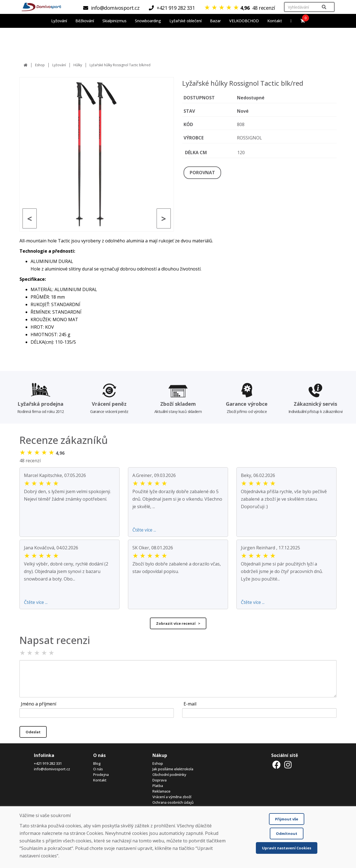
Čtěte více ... (144, 530)
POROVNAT (202, 173)
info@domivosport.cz (52, 769)
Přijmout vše (287, 819)
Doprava (160, 780)
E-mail (190, 704)
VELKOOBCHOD (244, 21)
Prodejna (101, 774)
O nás (98, 769)
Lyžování (59, 65)
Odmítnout (287, 833)
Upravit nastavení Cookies (287, 848)
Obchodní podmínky (169, 774)
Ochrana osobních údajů (173, 802)
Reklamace (161, 791)
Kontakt (275, 21)
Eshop (40, 65)
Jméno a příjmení (39, 704)
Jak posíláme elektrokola (173, 769)
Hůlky (78, 65)
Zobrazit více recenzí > (178, 623)
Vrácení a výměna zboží (172, 797)
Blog (97, 763)
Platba (158, 786)
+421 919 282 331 (48, 763)
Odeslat (33, 732)
